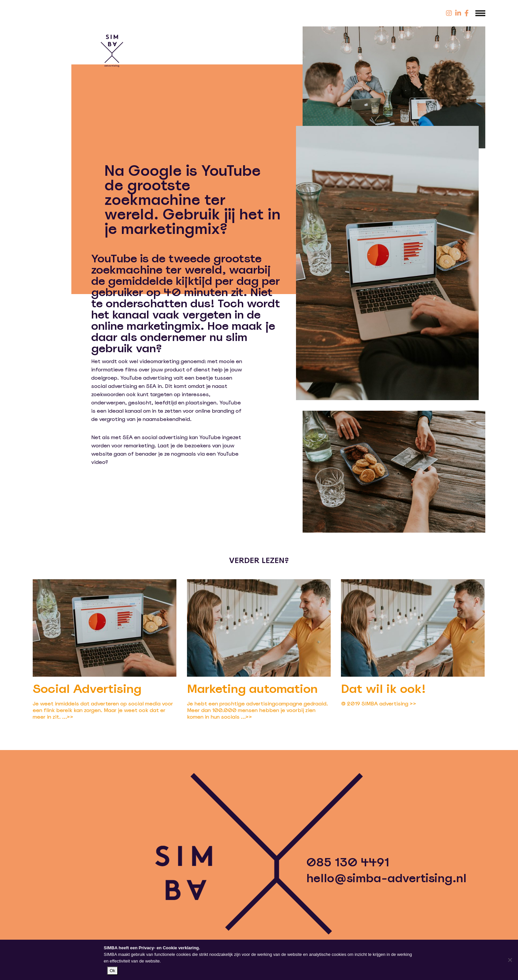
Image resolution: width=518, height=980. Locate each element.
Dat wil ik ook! (383, 689)
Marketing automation (252, 689)
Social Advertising (87, 689)
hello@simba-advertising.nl (386, 878)
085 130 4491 (348, 862)
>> (70, 717)
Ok (112, 971)
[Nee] (510, 960)
